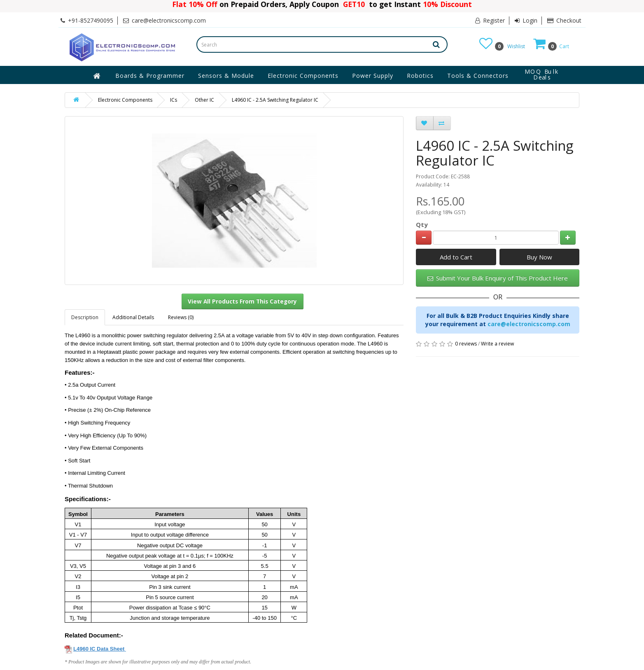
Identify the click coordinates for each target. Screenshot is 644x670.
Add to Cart (456, 257)
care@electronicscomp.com (529, 324)
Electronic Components (303, 76)
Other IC (204, 100)
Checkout (564, 20)
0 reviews (466, 344)
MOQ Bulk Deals (542, 75)
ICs (174, 100)
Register (490, 20)
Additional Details (133, 317)
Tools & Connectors (478, 76)
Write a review (497, 344)
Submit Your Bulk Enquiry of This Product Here (498, 278)
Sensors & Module (226, 76)
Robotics (420, 76)
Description (85, 317)
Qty (422, 224)
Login (526, 20)
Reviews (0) (181, 317)
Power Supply (373, 76)
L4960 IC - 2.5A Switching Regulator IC (275, 100)
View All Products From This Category (242, 301)
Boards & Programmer (150, 76)
